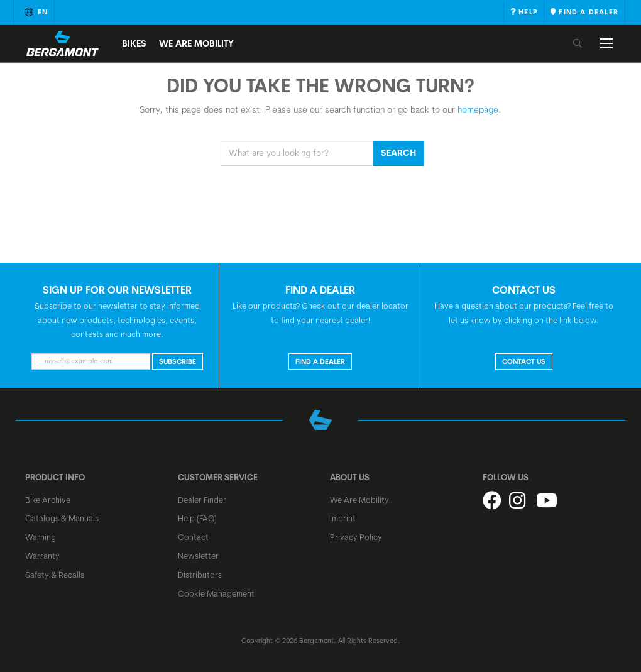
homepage (478, 109)
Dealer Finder (202, 500)
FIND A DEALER (320, 361)
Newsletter (198, 556)
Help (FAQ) (197, 518)
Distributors (200, 575)
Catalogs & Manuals (62, 518)
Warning (41, 537)
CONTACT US (524, 361)
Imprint (343, 518)
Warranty (42, 556)
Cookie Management (216, 593)
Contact (193, 537)
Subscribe (178, 361)
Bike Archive (48, 500)
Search (398, 153)
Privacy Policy (356, 537)
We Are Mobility (196, 43)
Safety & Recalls (55, 575)
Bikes (134, 43)
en (34, 12)
